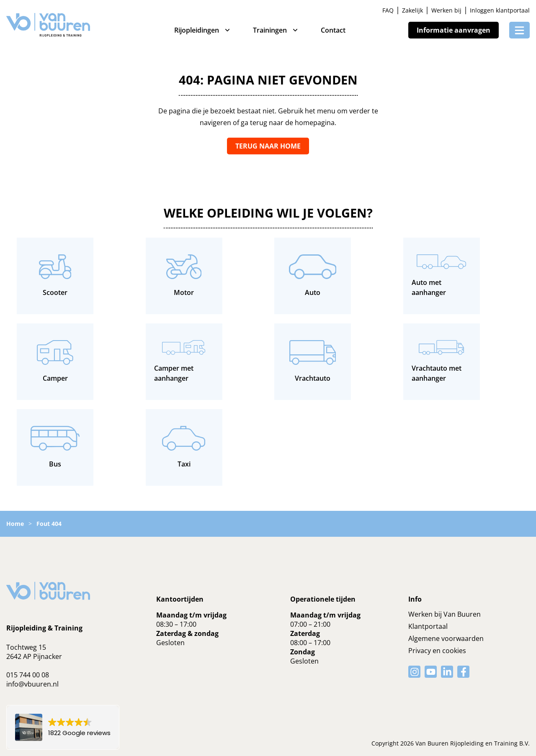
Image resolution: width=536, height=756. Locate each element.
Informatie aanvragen (454, 30)
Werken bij (446, 10)
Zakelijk (412, 10)
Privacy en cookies (437, 651)
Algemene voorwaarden (446, 638)
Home (15, 524)
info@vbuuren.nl (32, 684)
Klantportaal (428, 626)
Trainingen (270, 30)
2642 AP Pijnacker (34, 656)
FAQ (388, 10)
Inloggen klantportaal (500, 10)
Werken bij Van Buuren (445, 614)
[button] (63, 727)
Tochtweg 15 (26, 647)
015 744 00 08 (28, 675)
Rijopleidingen (197, 30)
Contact (333, 30)
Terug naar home (268, 146)
